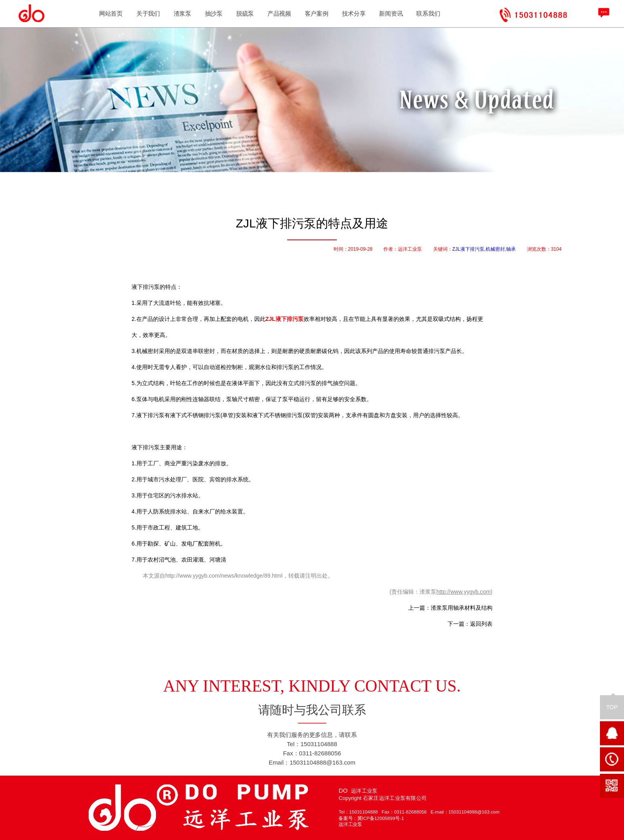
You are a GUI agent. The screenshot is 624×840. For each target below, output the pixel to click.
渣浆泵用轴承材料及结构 (462, 608)
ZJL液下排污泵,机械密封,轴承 (484, 249)
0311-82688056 (412, 812)
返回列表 (481, 624)
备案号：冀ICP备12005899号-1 (371, 819)
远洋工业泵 (350, 825)
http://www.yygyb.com (463, 592)
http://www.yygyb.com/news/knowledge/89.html (224, 576)
